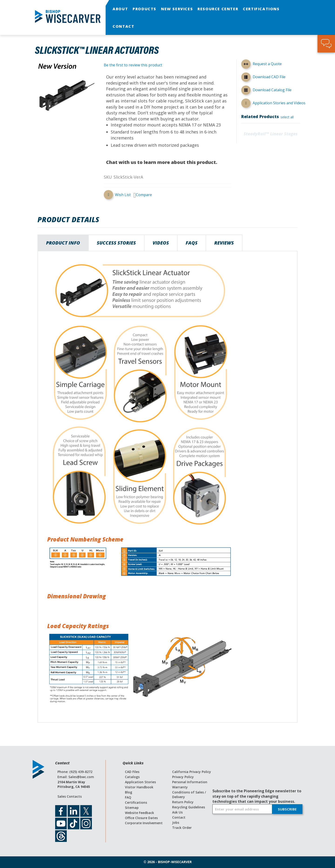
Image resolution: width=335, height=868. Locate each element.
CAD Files (132, 772)
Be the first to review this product (133, 65)
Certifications (136, 802)
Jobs (176, 822)
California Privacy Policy (192, 772)
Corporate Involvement (144, 823)
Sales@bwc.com (81, 777)
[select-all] (287, 117)
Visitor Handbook (139, 787)
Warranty (180, 787)
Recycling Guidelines (189, 807)
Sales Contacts (70, 796)
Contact (179, 817)
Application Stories (140, 782)
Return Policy (183, 802)
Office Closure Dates (141, 818)
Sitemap (132, 808)
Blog (129, 792)
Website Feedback (139, 813)
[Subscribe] (287, 809)
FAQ (128, 797)
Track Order (182, 828)
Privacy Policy (183, 777)
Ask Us (177, 812)
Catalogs (132, 777)
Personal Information (190, 782)
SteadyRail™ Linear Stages (271, 134)
